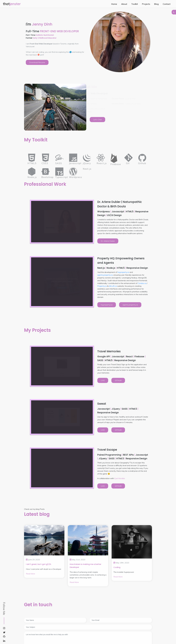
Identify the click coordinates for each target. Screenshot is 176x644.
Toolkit (135, 4)
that (12, 4)
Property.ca (102, 286)
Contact (167, 4)
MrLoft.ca (113, 286)
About (124, 4)
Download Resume (37, 62)
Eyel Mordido (120, 478)
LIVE (103, 380)
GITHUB (118, 380)
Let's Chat (97, 120)
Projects (146, 4)
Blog (156, 4)
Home (114, 4)
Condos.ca (142, 283)
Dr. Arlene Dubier (108, 241)
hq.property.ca (123, 272)
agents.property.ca (105, 275)
